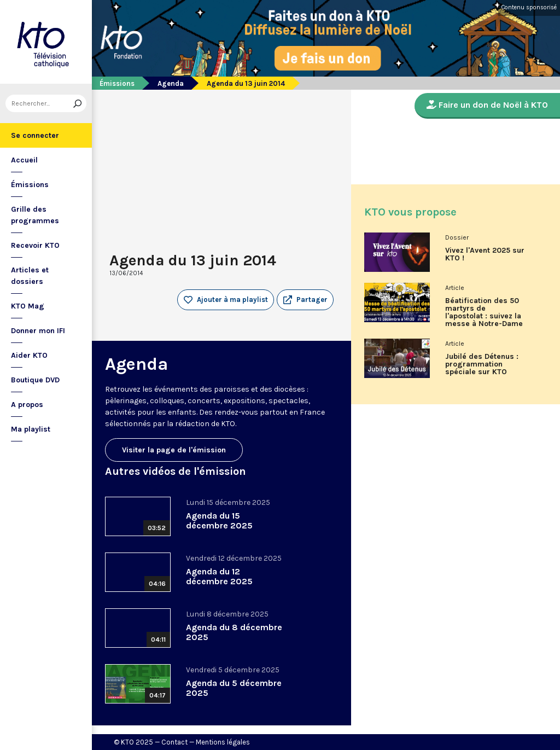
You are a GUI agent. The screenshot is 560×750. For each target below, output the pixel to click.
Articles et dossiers (30, 276)
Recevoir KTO (35, 245)
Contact (174, 742)
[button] (305, 300)
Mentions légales (223, 742)
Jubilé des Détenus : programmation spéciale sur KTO (482, 364)
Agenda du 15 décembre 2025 (219, 521)
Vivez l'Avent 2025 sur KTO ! (485, 254)
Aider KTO (29, 355)
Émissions (30, 185)
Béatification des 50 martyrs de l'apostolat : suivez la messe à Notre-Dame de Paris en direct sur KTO (485, 316)
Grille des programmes (35, 215)
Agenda (171, 83)
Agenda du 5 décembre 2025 (234, 688)
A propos (27, 405)
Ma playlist (31, 429)
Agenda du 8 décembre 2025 (234, 632)
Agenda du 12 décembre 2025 (219, 576)
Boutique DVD (35, 380)
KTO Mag (28, 306)
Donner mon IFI (38, 331)
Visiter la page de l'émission (174, 450)
